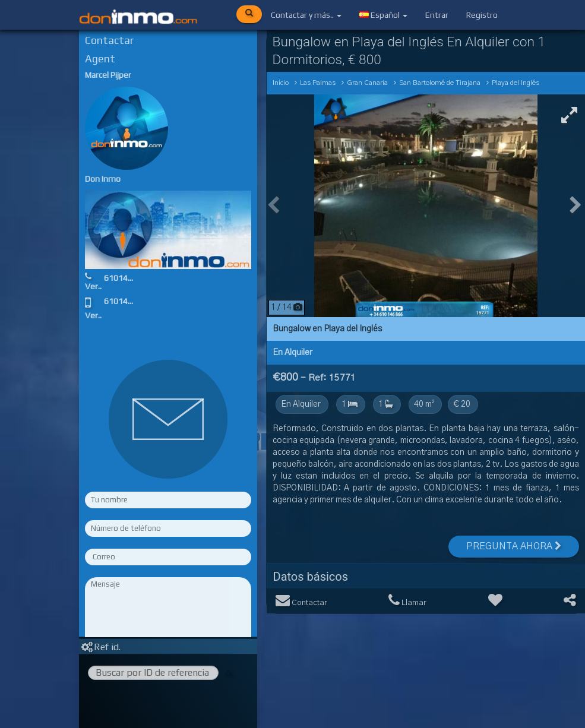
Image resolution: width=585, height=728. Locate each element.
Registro (482, 15)
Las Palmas (318, 83)
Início (281, 83)
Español (383, 15)
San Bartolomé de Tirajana (440, 83)
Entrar (437, 15)
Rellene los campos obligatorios (168, 628)
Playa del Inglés (516, 83)
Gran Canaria (367, 83)
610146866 (125, 278)
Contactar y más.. (306, 15)
